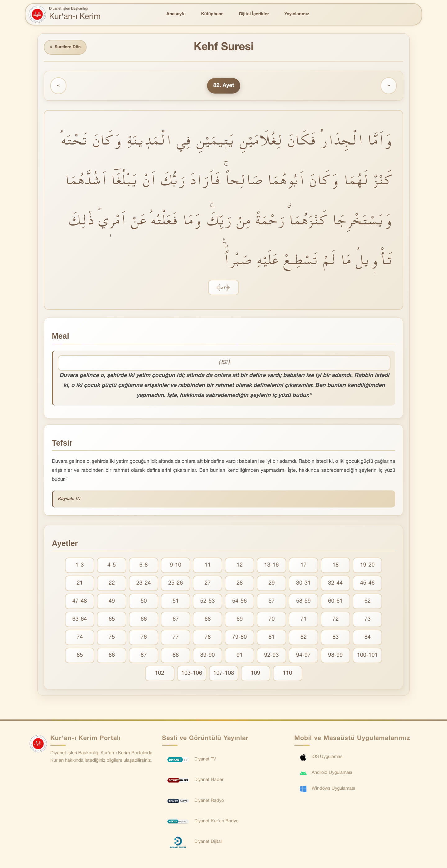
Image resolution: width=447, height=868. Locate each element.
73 (368, 620)
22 (112, 584)
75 (112, 638)
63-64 (80, 620)
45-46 (367, 584)
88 (176, 656)
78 (208, 638)
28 (240, 584)
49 (112, 602)
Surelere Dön (66, 48)
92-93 (271, 656)
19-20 (367, 566)
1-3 (80, 566)
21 (80, 584)
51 (176, 602)
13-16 (271, 566)
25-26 (176, 584)
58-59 (303, 602)
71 (304, 620)
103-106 (192, 674)
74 (80, 638)
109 (255, 674)
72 (336, 620)
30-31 (303, 584)
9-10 (176, 566)
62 (368, 602)
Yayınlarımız (297, 14)
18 (336, 566)
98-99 (335, 656)
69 (240, 620)
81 (272, 638)
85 (80, 656)
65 (112, 620)
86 (112, 656)
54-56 (239, 602)
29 (272, 584)
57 (272, 602)
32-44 (335, 584)
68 (208, 620)
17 (304, 566)
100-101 (367, 656)
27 (208, 584)
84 (368, 638)
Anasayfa (176, 14)
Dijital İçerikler (254, 14)
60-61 (335, 602)
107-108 (224, 674)
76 (144, 638)
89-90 (208, 656)
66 (144, 620)
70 (272, 620)
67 (176, 620)
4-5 (112, 566)
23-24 (144, 584)
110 (287, 674)
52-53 (208, 602)
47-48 (80, 602)
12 (240, 566)
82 (304, 638)
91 (240, 656)
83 (336, 638)
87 (144, 656)
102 (160, 674)
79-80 (239, 638)
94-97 (303, 656)
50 (144, 602)
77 (176, 638)
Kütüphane (212, 14)
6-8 (144, 566)
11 (208, 566)
